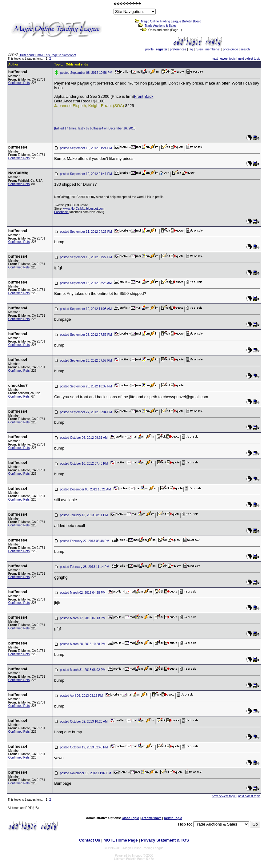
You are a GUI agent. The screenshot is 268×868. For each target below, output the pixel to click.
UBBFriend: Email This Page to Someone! (48, 55)
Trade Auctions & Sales (161, 26)
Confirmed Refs (19, 83)
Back (149, 96)
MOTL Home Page (120, 840)
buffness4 (18, 72)
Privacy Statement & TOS (165, 840)
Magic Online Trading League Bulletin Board (171, 21)
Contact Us (90, 840)
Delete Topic (173, 818)
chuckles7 (18, 385)
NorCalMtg (18, 173)
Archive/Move (151, 818)
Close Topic (130, 818)
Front (139, 96)
